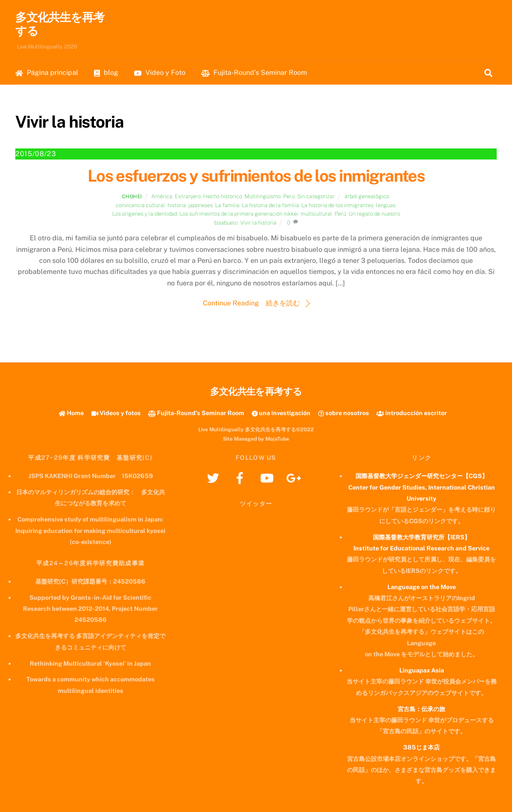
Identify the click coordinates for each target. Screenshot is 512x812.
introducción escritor (412, 413)
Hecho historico (223, 197)
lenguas (386, 205)
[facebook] (241, 477)
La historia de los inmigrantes (337, 205)
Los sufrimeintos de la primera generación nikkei (239, 214)
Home (71, 413)
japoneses (201, 205)
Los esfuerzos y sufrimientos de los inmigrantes (256, 176)
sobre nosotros (344, 413)
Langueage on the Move (422, 587)
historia (177, 205)
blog (106, 73)
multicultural (316, 214)
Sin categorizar (316, 197)
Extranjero (188, 197)
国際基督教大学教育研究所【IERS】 (422, 537)
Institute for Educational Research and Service (421, 548)
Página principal (47, 73)
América (162, 197)
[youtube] (268, 477)
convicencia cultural (140, 205)
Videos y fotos (116, 413)
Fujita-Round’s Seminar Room (254, 73)
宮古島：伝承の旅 (421, 709)
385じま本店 (421, 748)
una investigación (281, 413)
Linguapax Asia (422, 670)
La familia (227, 205)
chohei (132, 197)
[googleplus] (295, 477)
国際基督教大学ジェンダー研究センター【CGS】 (422, 476)
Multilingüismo (263, 197)
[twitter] (215, 477)
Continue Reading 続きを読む (251, 303)
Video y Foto (160, 73)
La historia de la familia (270, 205)
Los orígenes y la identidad (145, 214)
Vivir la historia (258, 223)
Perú (289, 197)
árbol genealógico (367, 197)
